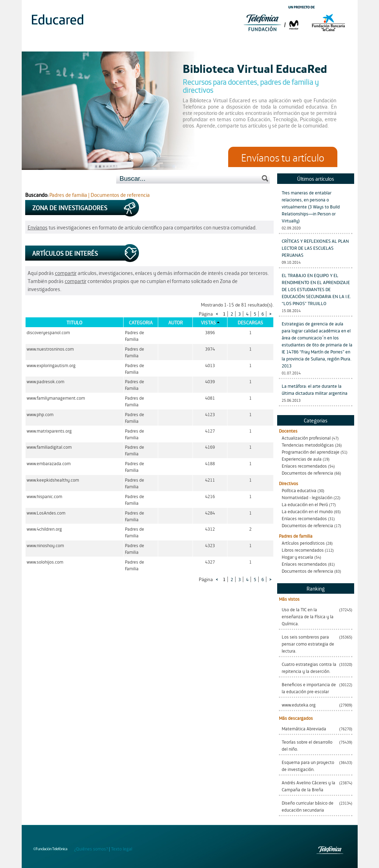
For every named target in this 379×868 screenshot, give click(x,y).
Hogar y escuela (297, 557)
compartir (66, 273)
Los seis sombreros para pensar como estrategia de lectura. (308, 644)
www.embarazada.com (49, 463)
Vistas (208, 322)
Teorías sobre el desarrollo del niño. (307, 745)
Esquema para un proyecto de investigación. (308, 766)
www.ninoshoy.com (45, 545)
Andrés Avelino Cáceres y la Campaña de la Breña (308, 786)
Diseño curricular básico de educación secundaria (308, 806)
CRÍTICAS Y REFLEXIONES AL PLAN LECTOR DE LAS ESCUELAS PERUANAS (315, 248)
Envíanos (38, 227)
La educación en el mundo (307, 511)
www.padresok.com (45, 381)
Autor (176, 322)
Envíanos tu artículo (283, 157)
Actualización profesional (306, 438)
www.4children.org (44, 529)
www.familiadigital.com (49, 447)
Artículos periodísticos (303, 543)
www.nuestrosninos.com (50, 349)
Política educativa (299, 490)
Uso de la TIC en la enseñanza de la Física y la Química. (308, 616)
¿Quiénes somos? (91, 849)
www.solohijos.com (45, 562)
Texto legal (122, 849)
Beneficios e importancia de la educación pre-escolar (309, 688)
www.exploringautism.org (51, 365)
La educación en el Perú (305, 504)
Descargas (250, 322)
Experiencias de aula (302, 459)
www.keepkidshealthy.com (53, 480)
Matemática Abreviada (304, 728)
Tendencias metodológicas (308, 445)
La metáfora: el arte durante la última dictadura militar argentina (315, 389)
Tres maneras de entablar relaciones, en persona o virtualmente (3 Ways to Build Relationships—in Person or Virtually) (311, 206)
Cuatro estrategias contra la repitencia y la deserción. (309, 667)
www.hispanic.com (44, 496)
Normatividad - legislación (307, 497)
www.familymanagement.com (56, 398)
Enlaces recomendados (304, 466)
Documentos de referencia (307, 473)
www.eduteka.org (299, 705)
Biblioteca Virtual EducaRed (255, 68)
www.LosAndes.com (46, 513)
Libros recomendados (303, 550)
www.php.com (40, 414)
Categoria (141, 322)
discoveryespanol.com (48, 332)
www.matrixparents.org (49, 431)
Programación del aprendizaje (311, 452)
